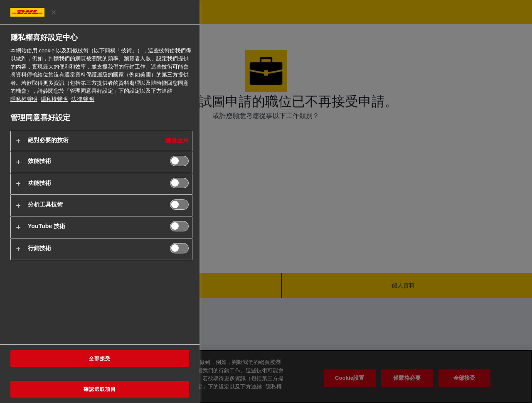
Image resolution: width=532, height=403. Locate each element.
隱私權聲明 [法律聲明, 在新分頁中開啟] (54, 99)
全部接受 (100, 359)
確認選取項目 (100, 389)
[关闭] (54, 12)
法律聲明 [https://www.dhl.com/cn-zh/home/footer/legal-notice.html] (83, 99)
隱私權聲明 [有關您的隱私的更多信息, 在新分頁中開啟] (24, 99)
